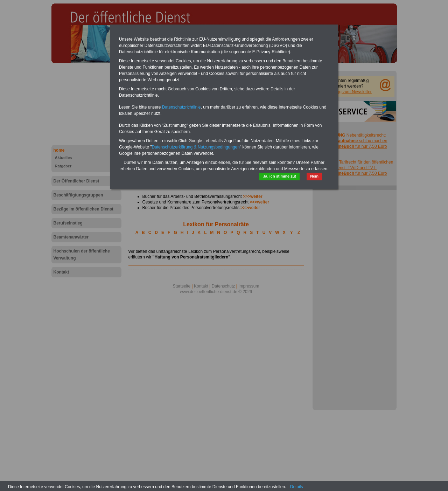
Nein (314, 176)
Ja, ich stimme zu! (279, 176)
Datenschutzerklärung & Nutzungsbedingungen (196, 147)
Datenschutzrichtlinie (181, 107)
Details (297, 487)
